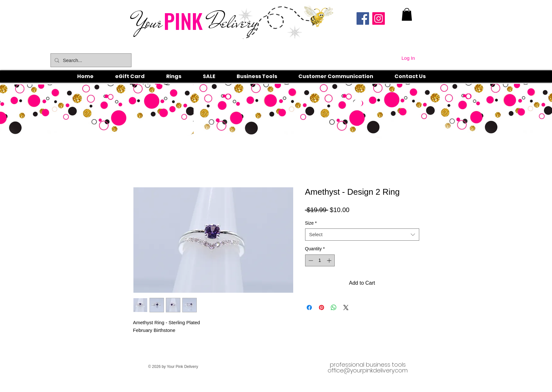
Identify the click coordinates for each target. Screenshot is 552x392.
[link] (407, 14)
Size (311, 223)
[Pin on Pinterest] (321, 307)
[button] (181, 76)
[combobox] (362, 235)
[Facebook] (363, 18)
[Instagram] (379, 18)
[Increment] (330, 260)
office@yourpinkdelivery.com (368, 370)
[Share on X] (346, 307)
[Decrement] (310, 260)
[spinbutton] (320, 260)
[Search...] (90, 60)
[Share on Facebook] (309, 307)
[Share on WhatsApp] (334, 307)
